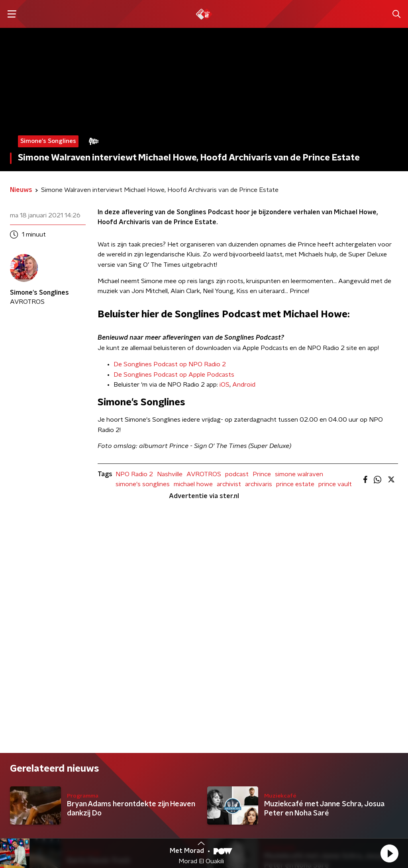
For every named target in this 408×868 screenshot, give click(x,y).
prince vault (335, 484)
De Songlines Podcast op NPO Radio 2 (170, 364)
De (119, 375)
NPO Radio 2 (134, 474)
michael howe (193, 484)
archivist (229, 484)
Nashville (170, 474)
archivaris (259, 484)
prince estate (295, 484)
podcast (237, 474)
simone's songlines (143, 484)
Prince (262, 474)
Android (244, 385)
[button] (389, 853)
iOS (225, 385)
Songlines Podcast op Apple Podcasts (179, 375)
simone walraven (299, 474)
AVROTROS (204, 474)
